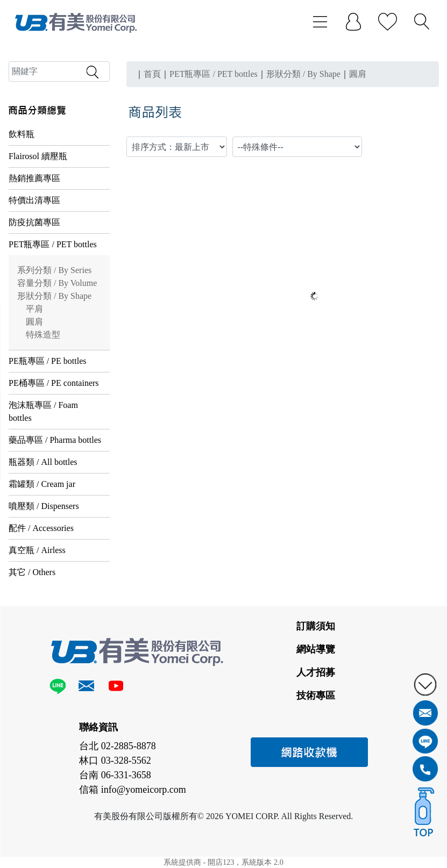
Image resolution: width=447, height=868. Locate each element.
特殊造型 (43, 335)
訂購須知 (316, 626)
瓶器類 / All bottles (43, 462)
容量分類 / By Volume (57, 283)
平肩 (34, 309)
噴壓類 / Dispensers (44, 506)
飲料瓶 (22, 134)
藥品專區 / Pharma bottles (55, 440)
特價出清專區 (34, 200)
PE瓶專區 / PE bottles (47, 361)
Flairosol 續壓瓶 (38, 156)
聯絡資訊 (98, 727)
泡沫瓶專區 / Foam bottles (43, 411)
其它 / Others (32, 572)
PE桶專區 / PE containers (54, 383)
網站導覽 (316, 649)
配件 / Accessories (41, 528)
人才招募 (316, 672)
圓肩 (34, 322)
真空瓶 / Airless (37, 550)
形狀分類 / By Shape (54, 296)
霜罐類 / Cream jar (42, 484)
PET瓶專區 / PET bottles (53, 244)
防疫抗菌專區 (34, 222)
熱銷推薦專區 (34, 178)
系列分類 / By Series (54, 270)
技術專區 (316, 695)
